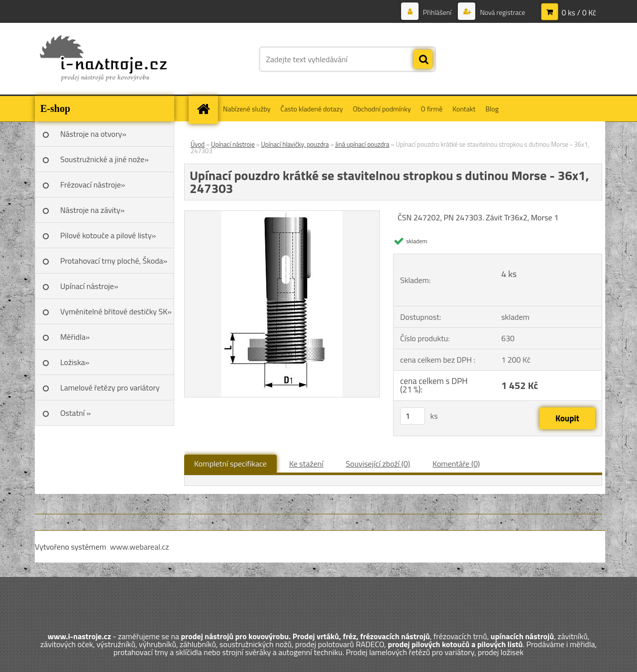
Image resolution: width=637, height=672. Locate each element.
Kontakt (464, 109)
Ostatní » (76, 413)
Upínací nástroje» (89, 286)
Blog (492, 109)
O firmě (432, 109)
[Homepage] (207, 109)
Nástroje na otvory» (93, 134)
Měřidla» (75, 337)
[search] (423, 60)
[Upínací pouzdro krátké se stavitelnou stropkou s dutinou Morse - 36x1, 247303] (282, 215)
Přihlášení (437, 12)
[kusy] (413, 416)
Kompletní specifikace (230, 464)
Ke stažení (306, 464)
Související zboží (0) (378, 464)
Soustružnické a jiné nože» (105, 159)
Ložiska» (75, 362)
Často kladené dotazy (312, 109)
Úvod (198, 144)
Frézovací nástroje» (93, 185)
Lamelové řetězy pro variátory (110, 387)
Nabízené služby (247, 109)
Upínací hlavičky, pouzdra (295, 144)
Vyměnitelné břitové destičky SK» (116, 311)
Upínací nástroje (233, 144)
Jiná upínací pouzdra (363, 144)
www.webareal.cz (140, 547)
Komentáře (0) (456, 464)
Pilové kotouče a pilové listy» (108, 235)
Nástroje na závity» (92, 210)
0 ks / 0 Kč (579, 12)
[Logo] (103, 59)
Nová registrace (502, 12)
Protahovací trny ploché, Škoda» (114, 261)
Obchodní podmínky (382, 109)
